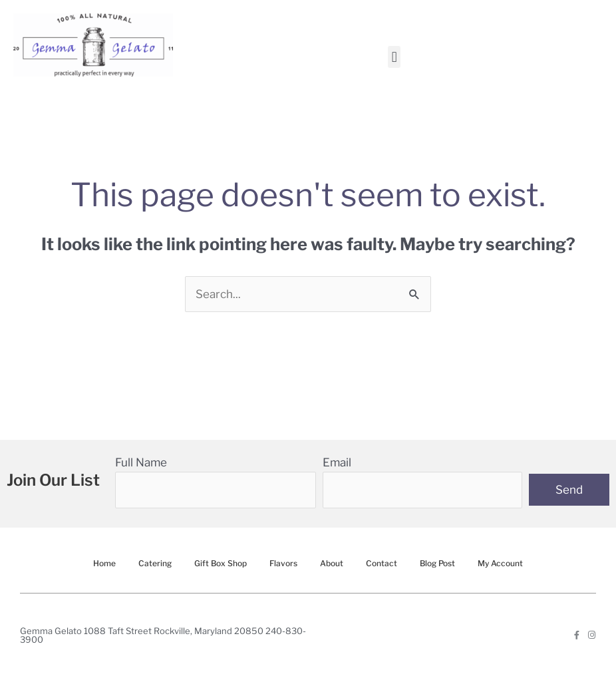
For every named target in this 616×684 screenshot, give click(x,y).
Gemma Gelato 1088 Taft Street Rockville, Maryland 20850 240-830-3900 (163, 635)
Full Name (141, 462)
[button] (394, 57)
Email (337, 462)
